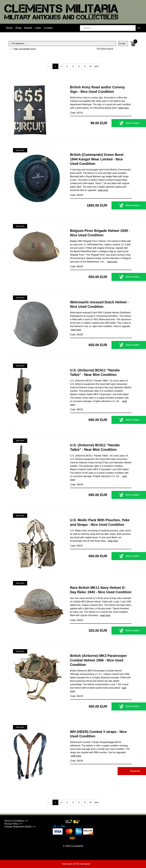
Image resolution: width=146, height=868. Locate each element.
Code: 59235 (77, 335)
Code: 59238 (77, 485)
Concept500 (77, 846)
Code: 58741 (77, 113)
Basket (28, 28)
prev (50, 66)
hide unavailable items (23, 49)
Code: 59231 (77, 409)
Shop (18, 28)
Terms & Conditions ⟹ (16, 821)
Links (38, 28)
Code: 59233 (77, 620)
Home (9, 28)
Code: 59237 (77, 546)
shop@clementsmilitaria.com (104, 14)
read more (124, 108)
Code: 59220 (77, 195)
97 (91, 66)
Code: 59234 (77, 267)
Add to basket (114, 123)
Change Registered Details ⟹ (20, 827)
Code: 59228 (77, 761)
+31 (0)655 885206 (99, 9)
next (96, 66)
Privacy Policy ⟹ (13, 824)
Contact (48, 28)
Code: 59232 (77, 696)
